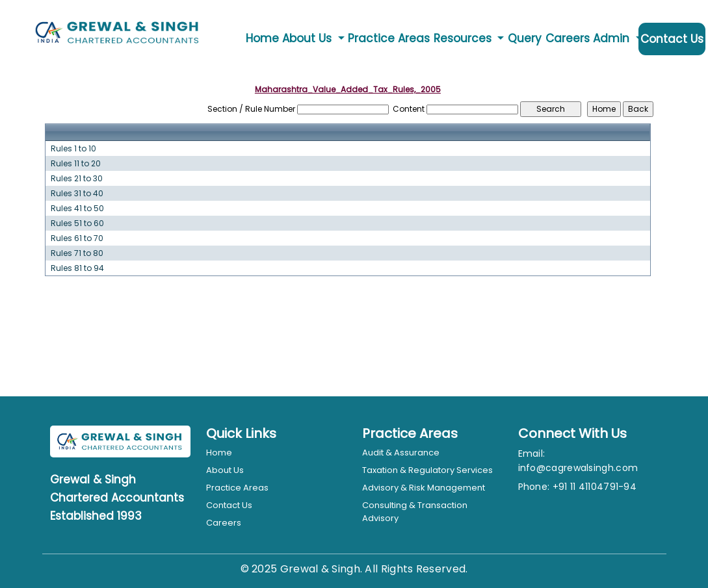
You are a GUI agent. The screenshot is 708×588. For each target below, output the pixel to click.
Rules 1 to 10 (73, 149)
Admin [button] (613, 38)
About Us (225, 470)
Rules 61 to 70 (77, 238)
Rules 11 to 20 (76, 164)
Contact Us (672, 39)
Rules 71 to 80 (77, 253)
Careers (568, 38)
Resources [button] (464, 38)
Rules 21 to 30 (77, 179)
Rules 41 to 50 (77, 209)
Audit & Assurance (401, 453)
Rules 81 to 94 (77, 268)
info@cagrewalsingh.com (578, 468)
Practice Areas (389, 38)
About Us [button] (308, 38)
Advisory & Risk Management (424, 488)
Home (262, 38)
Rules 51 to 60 (77, 224)
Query (525, 38)
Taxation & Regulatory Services (427, 470)
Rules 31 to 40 (77, 194)
